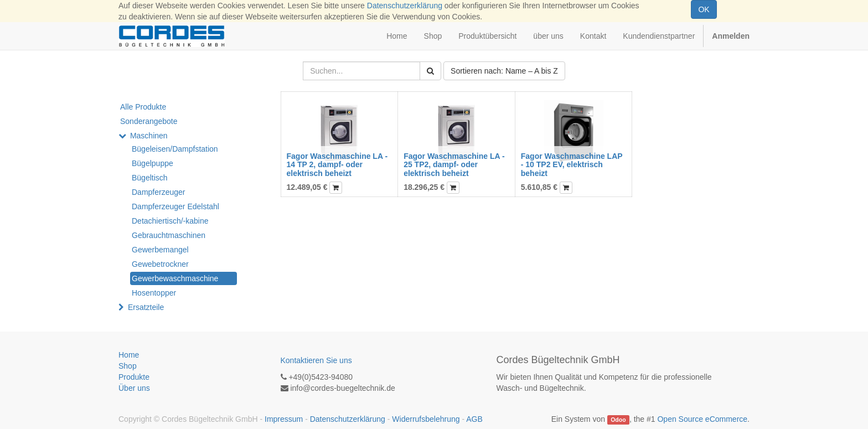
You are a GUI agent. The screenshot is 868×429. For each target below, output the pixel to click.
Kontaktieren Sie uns (316, 360)
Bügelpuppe (153, 163)
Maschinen (149, 136)
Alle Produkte (143, 107)
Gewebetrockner (160, 264)
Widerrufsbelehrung (426, 419)
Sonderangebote (149, 121)
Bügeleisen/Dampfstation (175, 149)
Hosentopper (154, 293)
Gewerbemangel (160, 250)
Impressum (284, 419)
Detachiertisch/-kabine (170, 221)
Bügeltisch (150, 178)
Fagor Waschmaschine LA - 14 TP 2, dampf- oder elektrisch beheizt (337, 165)
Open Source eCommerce (702, 419)
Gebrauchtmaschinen (169, 235)
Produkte (134, 377)
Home (129, 355)
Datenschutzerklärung (405, 6)
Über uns (134, 388)
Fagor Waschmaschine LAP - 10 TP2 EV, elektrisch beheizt (572, 165)
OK (704, 9)
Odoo (618, 420)
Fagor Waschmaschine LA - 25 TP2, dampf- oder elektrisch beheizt (454, 165)
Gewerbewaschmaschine (175, 278)
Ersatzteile (146, 307)
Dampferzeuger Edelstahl (175, 206)
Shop (128, 366)
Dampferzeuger (159, 192)
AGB (474, 419)
